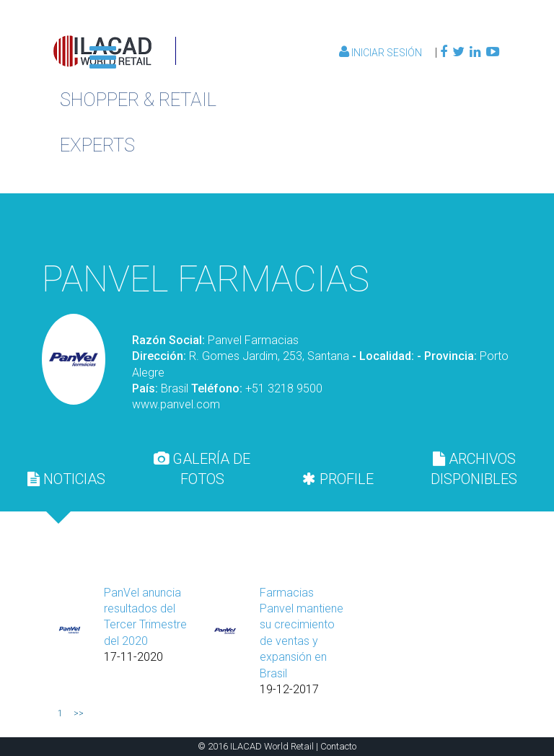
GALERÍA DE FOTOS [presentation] (202, 469)
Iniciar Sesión (382, 53)
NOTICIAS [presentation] (66, 479)
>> (79, 713)
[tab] (66, 479)
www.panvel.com (176, 404)
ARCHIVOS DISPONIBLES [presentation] (474, 469)
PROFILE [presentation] (338, 479)
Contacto (338, 746)
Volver (430, 225)
